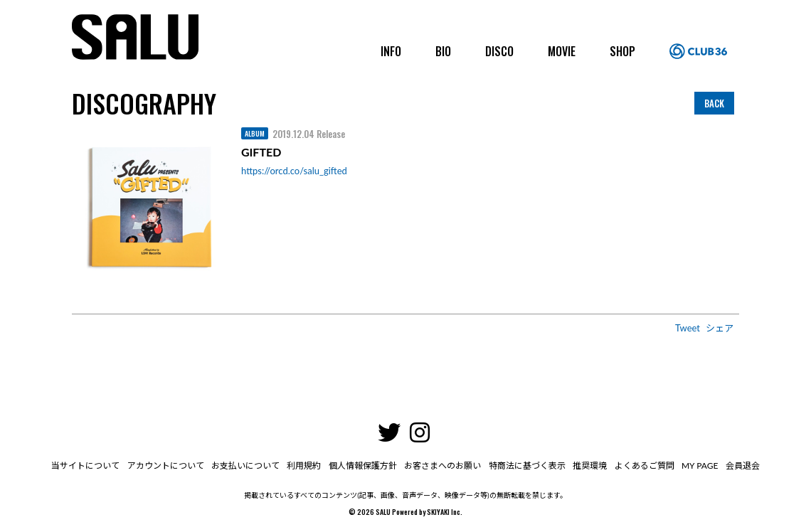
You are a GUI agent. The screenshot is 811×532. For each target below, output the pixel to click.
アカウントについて (166, 465)
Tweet (688, 328)
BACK (714, 103)
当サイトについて (87, 465)
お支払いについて (246, 465)
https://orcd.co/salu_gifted (294, 171)
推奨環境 (589, 465)
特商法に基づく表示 (526, 465)
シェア (720, 328)
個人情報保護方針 (363, 465)
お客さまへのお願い (442, 465)
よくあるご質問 (643, 465)
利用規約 (304, 465)
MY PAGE (698, 465)
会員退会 (741, 465)
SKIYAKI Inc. (445, 512)
